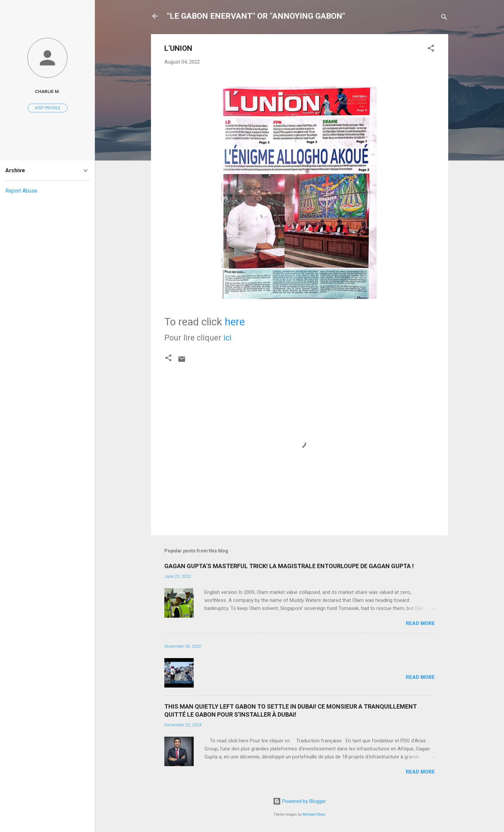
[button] (431, 49)
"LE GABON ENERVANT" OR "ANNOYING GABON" (256, 16)
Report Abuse (21, 191)
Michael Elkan (314, 814)
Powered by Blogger (299, 801)
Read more (420, 623)
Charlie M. (47, 91)
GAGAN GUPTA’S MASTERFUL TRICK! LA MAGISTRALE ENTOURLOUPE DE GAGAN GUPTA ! (289, 566)
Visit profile (48, 108)
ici (227, 338)
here (235, 322)
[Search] (444, 18)
